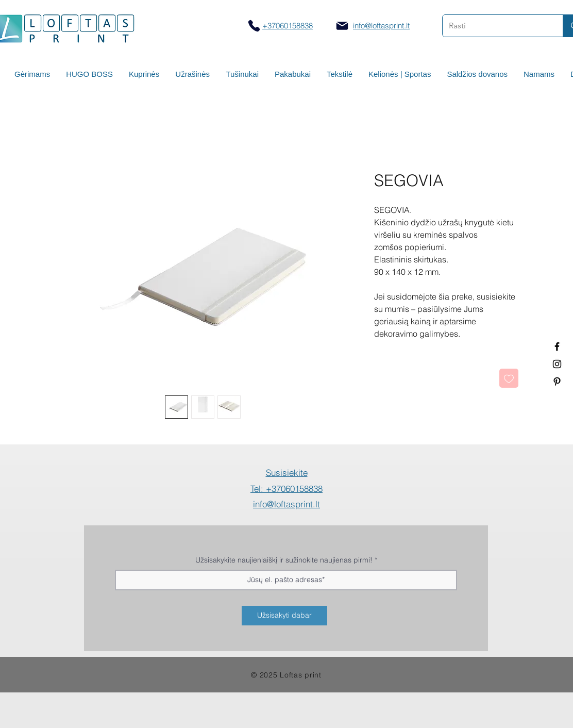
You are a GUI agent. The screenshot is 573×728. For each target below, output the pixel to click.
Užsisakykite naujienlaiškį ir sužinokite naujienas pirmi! (284, 560)
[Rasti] (495, 26)
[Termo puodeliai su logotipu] (557, 346)
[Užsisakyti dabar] (284, 616)
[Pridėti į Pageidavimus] (509, 378)
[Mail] (342, 26)
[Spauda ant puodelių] (557, 364)
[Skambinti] (254, 26)
